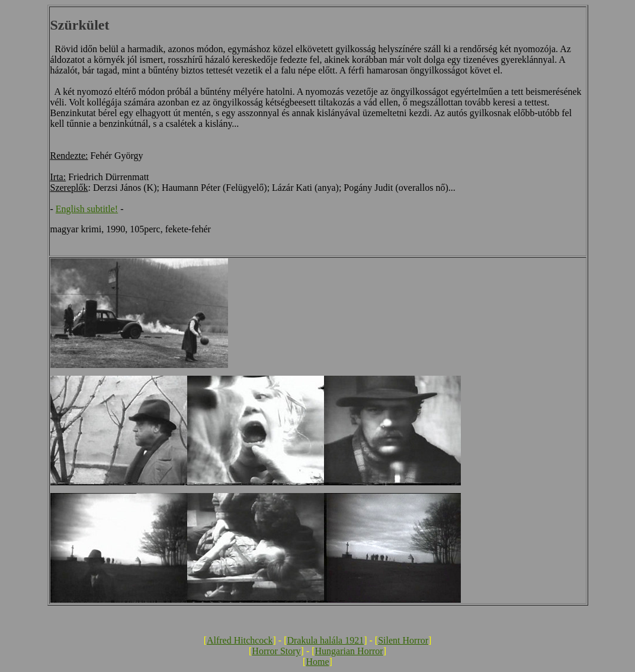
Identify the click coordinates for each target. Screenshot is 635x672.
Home (317, 662)
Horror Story (276, 651)
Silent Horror (403, 640)
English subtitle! (87, 209)
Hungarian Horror (349, 651)
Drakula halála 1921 (325, 640)
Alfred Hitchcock (240, 640)
